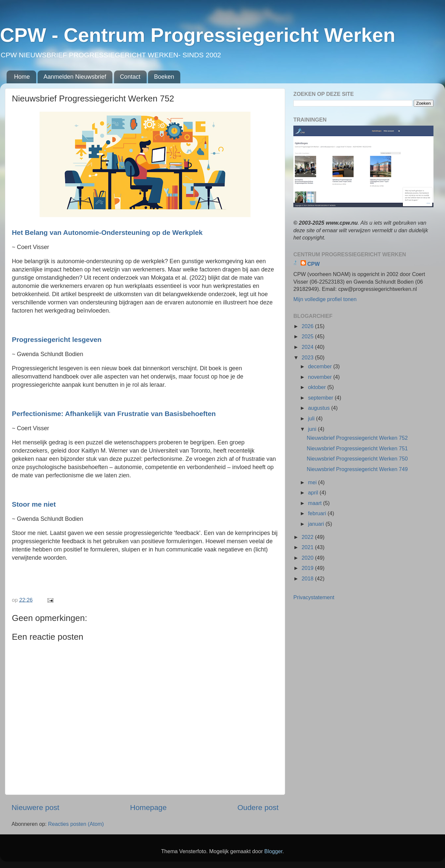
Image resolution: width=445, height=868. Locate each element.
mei (313, 482)
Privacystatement (314, 597)
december (320, 366)
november (320, 377)
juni (313, 429)
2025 (308, 336)
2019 (308, 568)
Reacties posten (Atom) (76, 824)
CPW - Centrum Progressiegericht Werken (198, 35)
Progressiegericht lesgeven (58, 339)
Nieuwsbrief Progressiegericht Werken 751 (357, 448)
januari (317, 524)
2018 (308, 578)
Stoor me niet (35, 504)
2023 (308, 357)
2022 (308, 537)
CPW (313, 264)
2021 (308, 547)
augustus (319, 408)
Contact (130, 77)
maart (315, 503)
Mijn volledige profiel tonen (325, 299)
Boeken (164, 77)
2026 (308, 326)
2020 (308, 558)
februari (318, 513)
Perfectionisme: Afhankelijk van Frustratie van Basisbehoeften (115, 414)
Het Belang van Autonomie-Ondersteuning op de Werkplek (108, 232)
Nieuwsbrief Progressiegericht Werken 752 (357, 438)
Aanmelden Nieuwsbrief (75, 77)
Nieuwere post (35, 807)
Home (22, 77)
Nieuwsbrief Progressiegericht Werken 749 (357, 469)
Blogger (273, 851)
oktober (318, 387)
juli (312, 418)
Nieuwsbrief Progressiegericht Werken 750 (357, 459)
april (314, 492)
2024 (308, 347)
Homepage (148, 807)
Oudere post (258, 807)
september (321, 398)
